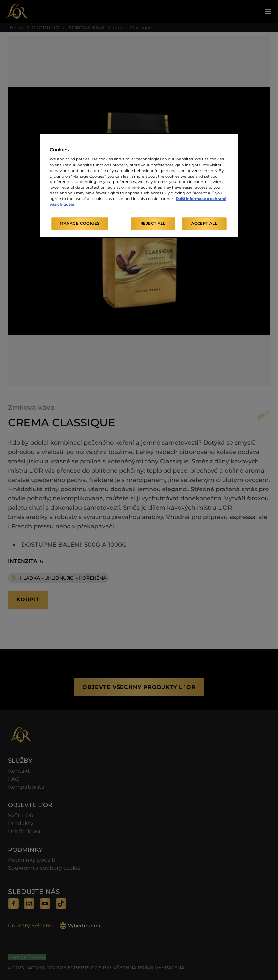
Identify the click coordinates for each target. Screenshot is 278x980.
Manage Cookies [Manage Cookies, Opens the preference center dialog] (80, 223)
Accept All (205, 223)
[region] (139, 186)
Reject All (153, 223)
